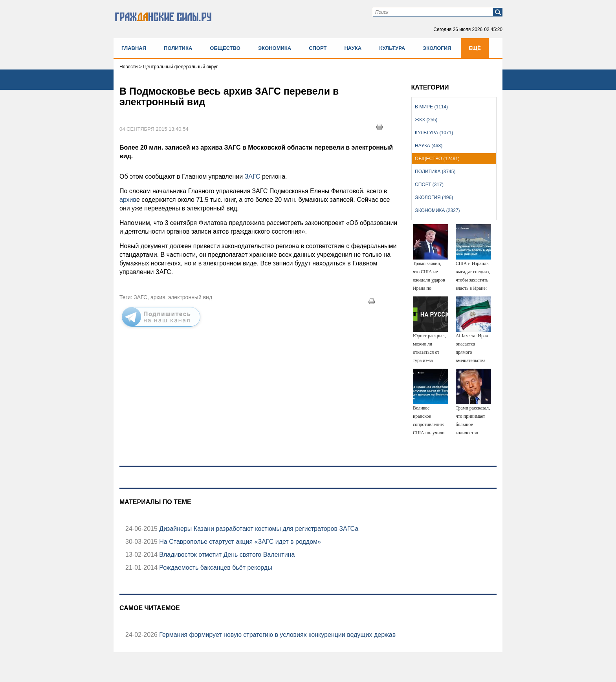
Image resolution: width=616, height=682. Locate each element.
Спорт (318, 48)
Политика (178, 48)
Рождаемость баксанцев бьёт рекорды (215, 568)
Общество (225, 48)
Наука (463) (429, 146)
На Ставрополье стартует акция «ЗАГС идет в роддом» (239, 542)
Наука (353, 48)
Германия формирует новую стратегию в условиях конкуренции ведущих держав (277, 635)
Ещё (475, 48)
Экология (437, 48)
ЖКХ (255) (426, 120)
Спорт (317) (429, 185)
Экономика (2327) (437, 210)
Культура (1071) (434, 133)
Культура (392, 48)
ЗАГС (253, 176)
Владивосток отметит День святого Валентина (226, 555)
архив (128, 200)
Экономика (275, 48)
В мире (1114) (431, 107)
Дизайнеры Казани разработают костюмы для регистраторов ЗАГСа (258, 529)
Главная (134, 48)
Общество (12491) (437, 159)
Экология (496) (434, 197)
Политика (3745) (435, 172)
